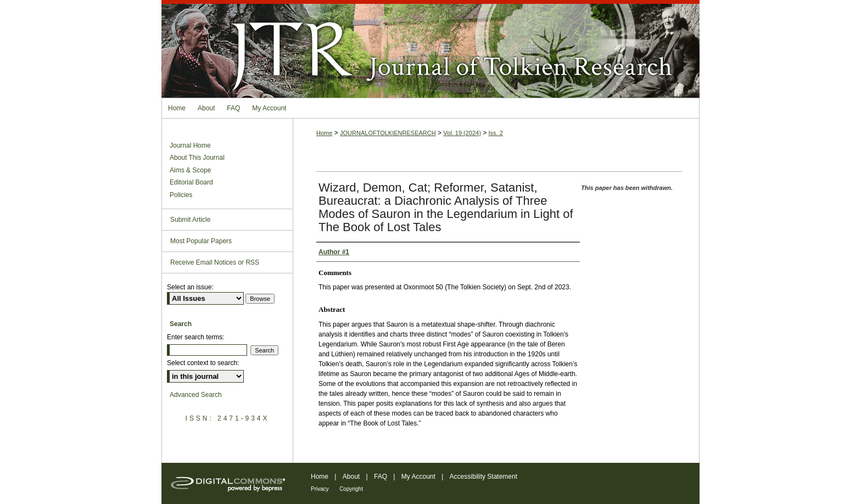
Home (324, 133)
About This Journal (197, 158)
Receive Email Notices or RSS (215, 262)
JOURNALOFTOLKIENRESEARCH (388, 133)
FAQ (381, 477)
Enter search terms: (196, 337)
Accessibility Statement (483, 477)
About (351, 477)
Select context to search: (203, 363)
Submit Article (190, 220)
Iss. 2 (496, 133)
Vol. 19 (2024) (462, 133)
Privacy (320, 489)
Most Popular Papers (201, 241)
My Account (418, 477)
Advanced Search (196, 395)
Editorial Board (191, 182)
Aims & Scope (190, 170)
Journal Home (190, 145)
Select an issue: (190, 287)
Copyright (351, 489)
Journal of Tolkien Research (431, 49)
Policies (181, 195)
